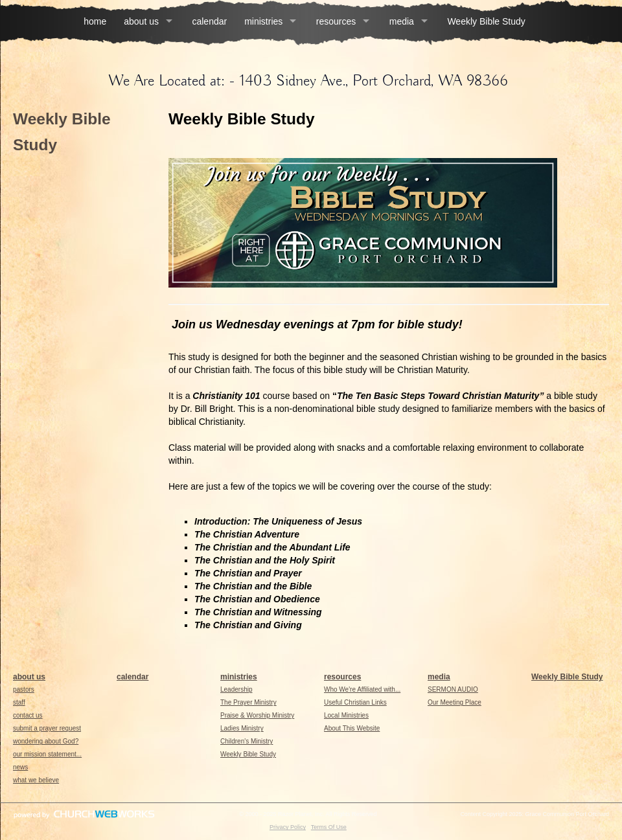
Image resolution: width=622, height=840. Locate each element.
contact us (28, 715)
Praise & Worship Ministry (257, 715)
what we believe (36, 780)
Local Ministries (346, 715)
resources (336, 21)
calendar (209, 21)
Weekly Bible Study (486, 21)
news (20, 767)
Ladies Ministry (242, 728)
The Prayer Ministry (248, 702)
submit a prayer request (47, 728)
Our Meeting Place (455, 702)
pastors (24, 689)
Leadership (236, 689)
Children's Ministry (247, 741)
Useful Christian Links (355, 702)
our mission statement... (47, 754)
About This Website (352, 728)
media (402, 21)
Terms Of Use (329, 827)
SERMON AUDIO (453, 689)
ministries (263, 21)
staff (19, 702)
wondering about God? (46, 741)
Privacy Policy (288, 827)
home (95, 21)
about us (141, 21)
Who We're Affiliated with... (362, 689)
